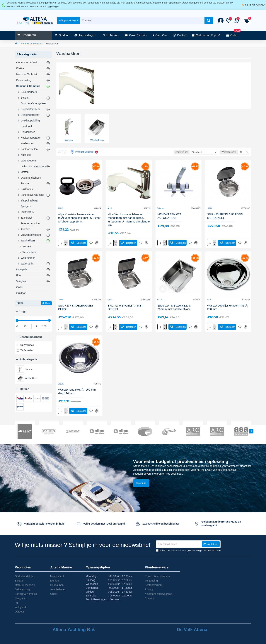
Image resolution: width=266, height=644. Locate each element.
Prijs (23, 312)
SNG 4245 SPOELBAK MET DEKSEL (125, 307)
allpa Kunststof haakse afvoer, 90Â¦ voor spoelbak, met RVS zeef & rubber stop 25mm (79, 218)
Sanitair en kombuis (32, 44)
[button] (251, 431)
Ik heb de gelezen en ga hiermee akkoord (188, 551)
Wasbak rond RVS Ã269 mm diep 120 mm (77, 391)
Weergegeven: (229, 152)
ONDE (61, 384)
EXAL (209, 300)
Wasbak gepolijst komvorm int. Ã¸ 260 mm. (228, 307)
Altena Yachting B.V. (74, 630)
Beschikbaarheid (31, 337)
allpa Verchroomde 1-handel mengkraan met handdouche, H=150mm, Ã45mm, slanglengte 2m (129, 220)
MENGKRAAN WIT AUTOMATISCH (169, 216)
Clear (48, 303)
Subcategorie (28, 359)
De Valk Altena (192, 630)
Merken (24, 389)
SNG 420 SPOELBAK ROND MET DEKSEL (225, 216)
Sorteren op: (182, 152)
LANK (209, 208)
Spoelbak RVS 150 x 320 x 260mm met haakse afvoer (174, 307)
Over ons (141, 483)
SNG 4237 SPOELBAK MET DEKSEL (76, 307)
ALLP (60, 208)
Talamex (161, 208)
